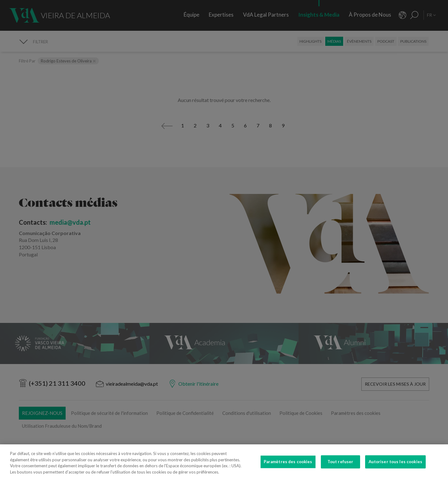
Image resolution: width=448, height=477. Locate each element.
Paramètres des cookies (288, 466)
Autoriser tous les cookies (395, 466)
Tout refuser (340, 466)
